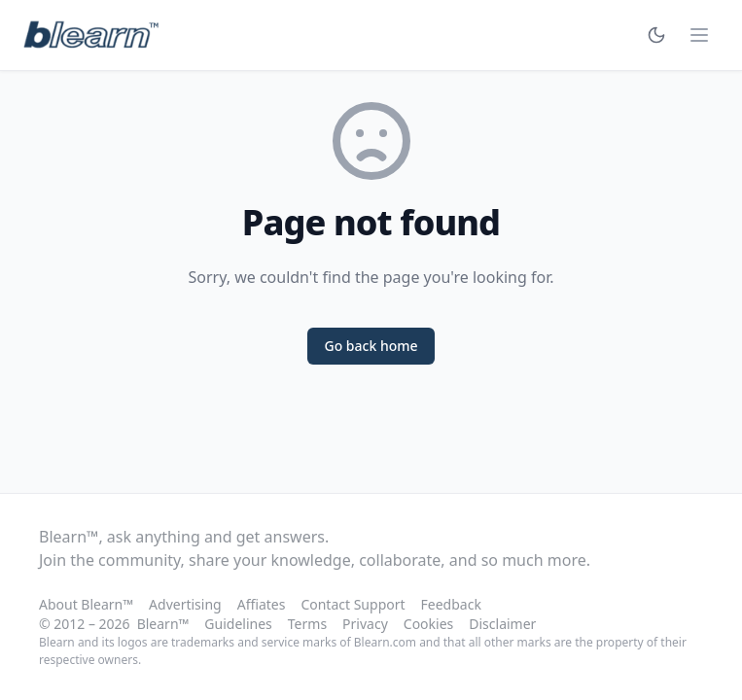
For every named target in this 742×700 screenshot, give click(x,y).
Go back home (371, 346)
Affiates (262, 604)
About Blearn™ (86, 604)
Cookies (428, 624)
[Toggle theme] (656, 35)
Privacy (365, 624)
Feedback (451, 604)
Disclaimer (502, 624)
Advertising (185, 604)
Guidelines (238, 624)
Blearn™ (163, 624)
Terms (307, 624)
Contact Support (353, 604)
